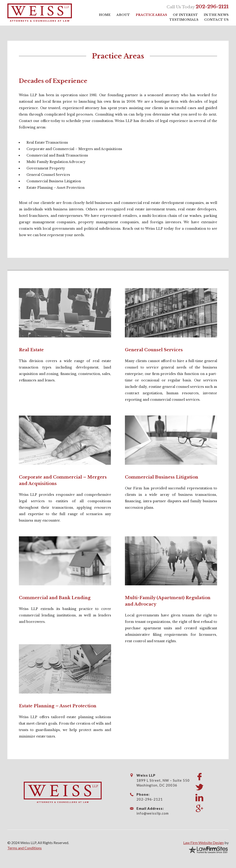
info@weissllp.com (153, 813)
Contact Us (216, 20)
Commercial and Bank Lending (55, 598)
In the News (216, 15)
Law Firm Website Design (204, 843)
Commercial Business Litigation (162, 477)
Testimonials (184, 20)
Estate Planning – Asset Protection (58, 706)
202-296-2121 (212, 7)
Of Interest (185, 15)
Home (105, 15)
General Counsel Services (154, 350)
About (123, 15)
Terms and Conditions (25, 848)
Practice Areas (151, 15)
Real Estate (31, 350)
